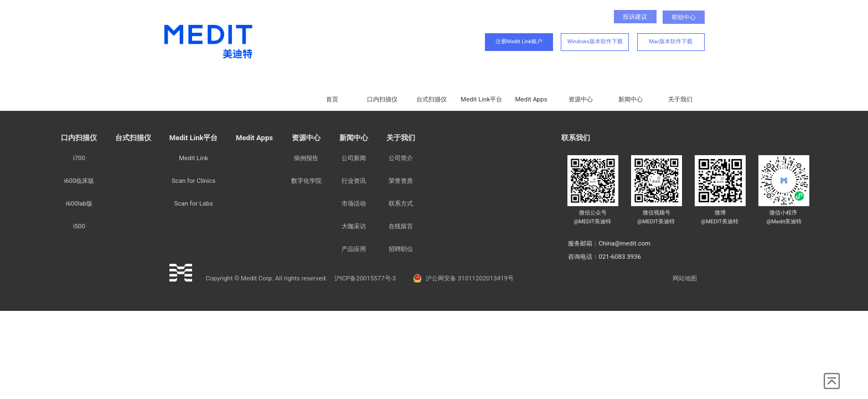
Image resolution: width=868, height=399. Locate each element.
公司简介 (401, 158)
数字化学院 (306, 181)
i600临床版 (79, 181)
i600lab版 (79, 203)
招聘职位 (401, 249)
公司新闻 (354, 158)
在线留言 (401, 226)
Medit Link (193, 158)
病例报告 (306, 158)
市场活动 (354, 203)
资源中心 (581, 99)
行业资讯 (354, 181)
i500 (79, 226)
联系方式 (401, 203)
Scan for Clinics (193, 181)
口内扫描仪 (382, 99)
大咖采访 (354, 226)
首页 (332, 99)
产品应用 (354, 249)
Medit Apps (531, 99)
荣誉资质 (401, 181)
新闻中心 (631, 99)
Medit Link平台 (481, 99)
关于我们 (680, 99)
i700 (79, 158)
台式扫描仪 (432, 99)
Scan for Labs (194, 203)
